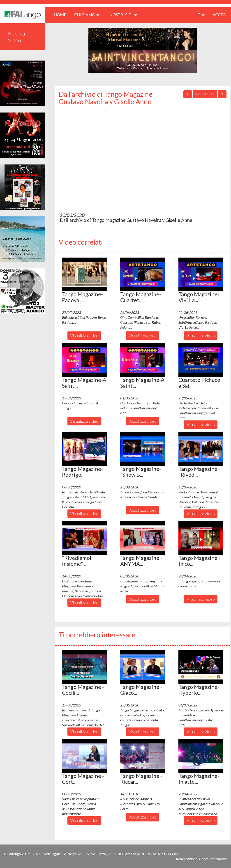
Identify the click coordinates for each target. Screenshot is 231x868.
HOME (62, 15)
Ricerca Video (16, 37)
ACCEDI (220, 15)
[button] (84, 274)
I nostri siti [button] (122, 15)
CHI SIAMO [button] (87, 15)
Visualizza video (84, 335)
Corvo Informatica (213, 859)
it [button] (200, 15)
